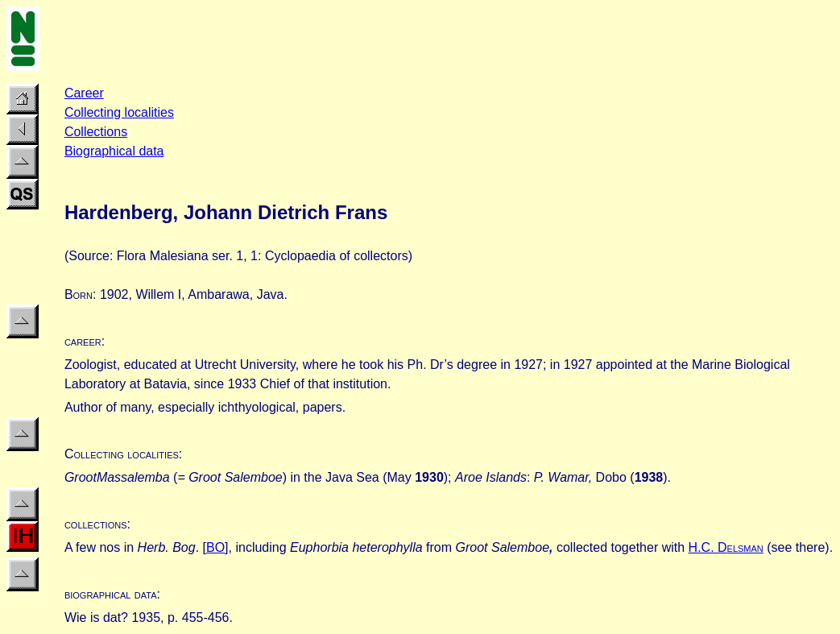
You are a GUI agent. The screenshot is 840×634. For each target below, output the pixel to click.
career (83, 341)
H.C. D (726, 547)
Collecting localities (119, 112)
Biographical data (114, 151)
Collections (96, 132)
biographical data (111, 594)
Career (84, 93)
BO (215, 547)
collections (96, 524)
